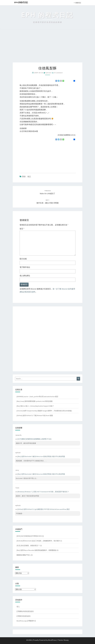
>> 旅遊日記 (77, 3)
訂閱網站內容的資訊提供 (25, 611)
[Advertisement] (47, 48)
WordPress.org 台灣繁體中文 (26, 621)
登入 (18, 607)
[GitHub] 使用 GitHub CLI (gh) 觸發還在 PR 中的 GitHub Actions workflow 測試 (44, 509)
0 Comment (58, 73)
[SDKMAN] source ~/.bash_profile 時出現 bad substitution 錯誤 (37, 396)
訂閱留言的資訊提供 (24, 616)
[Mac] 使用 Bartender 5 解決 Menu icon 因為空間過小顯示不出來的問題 (41, 456)
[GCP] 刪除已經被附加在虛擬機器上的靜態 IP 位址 (34, 439)
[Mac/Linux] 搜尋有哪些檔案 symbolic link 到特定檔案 (35, 401)
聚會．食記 (27, 176)
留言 (22, 229)
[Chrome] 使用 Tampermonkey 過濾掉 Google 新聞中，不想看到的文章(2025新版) (44, 411)
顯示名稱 (23, 259)
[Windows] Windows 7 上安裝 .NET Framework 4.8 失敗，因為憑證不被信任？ (43, 492)
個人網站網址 (25, 276)
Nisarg (66, 640)
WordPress (52, 640)
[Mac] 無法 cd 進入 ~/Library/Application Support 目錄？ (35, 406)
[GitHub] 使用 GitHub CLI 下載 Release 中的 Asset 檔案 (35, 415)
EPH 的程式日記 (21, 2)
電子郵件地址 (25, 267)
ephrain (48, 73)
